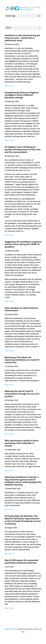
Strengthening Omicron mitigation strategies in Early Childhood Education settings (22, 95)
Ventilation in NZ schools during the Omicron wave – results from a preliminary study (22, 38)
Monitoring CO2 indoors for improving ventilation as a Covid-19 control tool (22, 360)
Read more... (10, 86)
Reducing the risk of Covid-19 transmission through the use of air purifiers (22, 394)
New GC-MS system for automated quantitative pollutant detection (21, 562)
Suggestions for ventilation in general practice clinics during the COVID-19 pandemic (23, 244)
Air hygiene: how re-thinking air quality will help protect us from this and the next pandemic (23, 150)
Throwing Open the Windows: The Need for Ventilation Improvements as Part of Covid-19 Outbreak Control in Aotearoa (23, 520)
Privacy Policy (28, 629)
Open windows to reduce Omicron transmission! (21, 309)
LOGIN (20, 629)
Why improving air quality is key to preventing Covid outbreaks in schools (22, 443)
